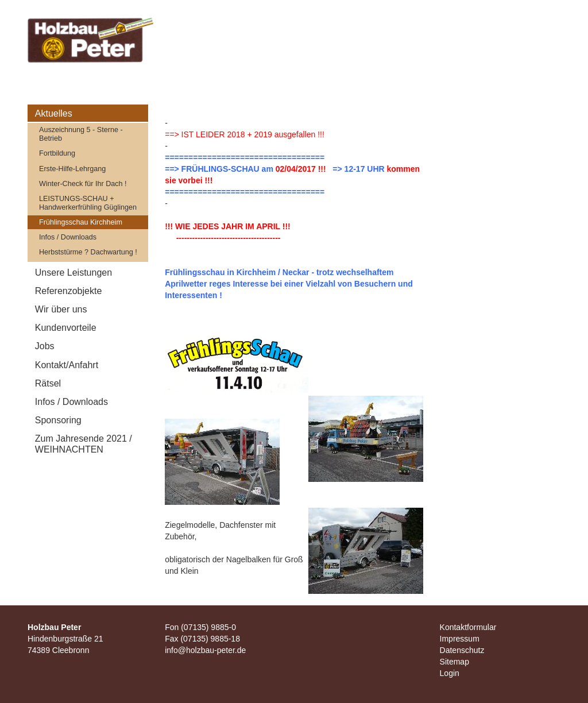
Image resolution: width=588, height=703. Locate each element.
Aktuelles (54, 113)
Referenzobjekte (69, 291)
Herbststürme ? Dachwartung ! (88, 252)
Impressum (460, 639)
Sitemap (454, 662)
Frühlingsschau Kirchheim (81, 222)
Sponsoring (58, 420)
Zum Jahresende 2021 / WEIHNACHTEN (84, 444)
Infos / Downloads (68, 237)
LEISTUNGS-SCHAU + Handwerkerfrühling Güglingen (88, 203)
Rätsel (48, 383)
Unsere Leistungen (73, 273)
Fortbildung (57, 153)
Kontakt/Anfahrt (67, 365)
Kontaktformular (468, 627)
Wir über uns (61, 309)
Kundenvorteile (66, 328)
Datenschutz (462, 650)
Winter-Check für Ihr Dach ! (83, 184)
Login (450, 673)
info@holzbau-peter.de (205, 650)
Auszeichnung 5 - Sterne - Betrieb (81, 134)
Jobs (45, 346)
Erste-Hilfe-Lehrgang (72, 169)
